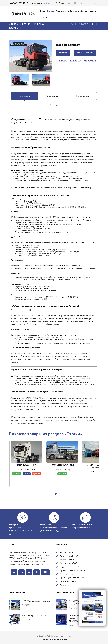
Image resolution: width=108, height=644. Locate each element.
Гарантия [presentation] (54, 105)
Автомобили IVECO (69, 563)
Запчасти (74, 11)
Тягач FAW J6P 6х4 (27, 465)
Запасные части (67, 574)
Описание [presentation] (25, 96)
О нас (43, 11)
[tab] (25, 96)
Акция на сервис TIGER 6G (34, 615)
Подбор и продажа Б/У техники (74, 567)
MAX (95, 3)
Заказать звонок (85, 53)
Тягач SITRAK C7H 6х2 (62, 465)
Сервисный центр (68, 581)
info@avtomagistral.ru (43, 3)
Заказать (63, 53)
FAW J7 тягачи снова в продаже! (36, 601)
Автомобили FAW (68, 552)
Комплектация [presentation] (83, 96)
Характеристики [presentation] (54, 96)
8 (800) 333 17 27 (19, 3)
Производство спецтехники (72, 578)
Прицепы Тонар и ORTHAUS (72, 570)
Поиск (61, 3)
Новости (93, 11)
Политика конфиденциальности (54, 639)
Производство (62, 11)
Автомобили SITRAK (69, 556)
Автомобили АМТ (68, 560)
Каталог (50, 11)
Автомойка (65, 585)
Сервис (84, 11)
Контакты (45, 17)
